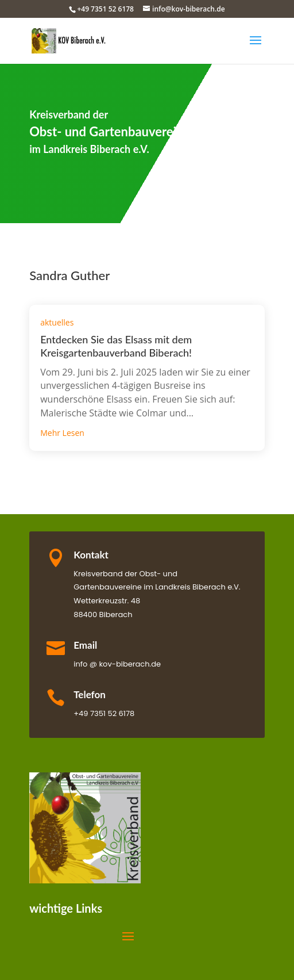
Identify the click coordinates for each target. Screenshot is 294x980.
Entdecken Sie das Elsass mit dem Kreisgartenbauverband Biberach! (116, 346)
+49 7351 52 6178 (105, 9)
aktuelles (57, 322)
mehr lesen (62, 433)
